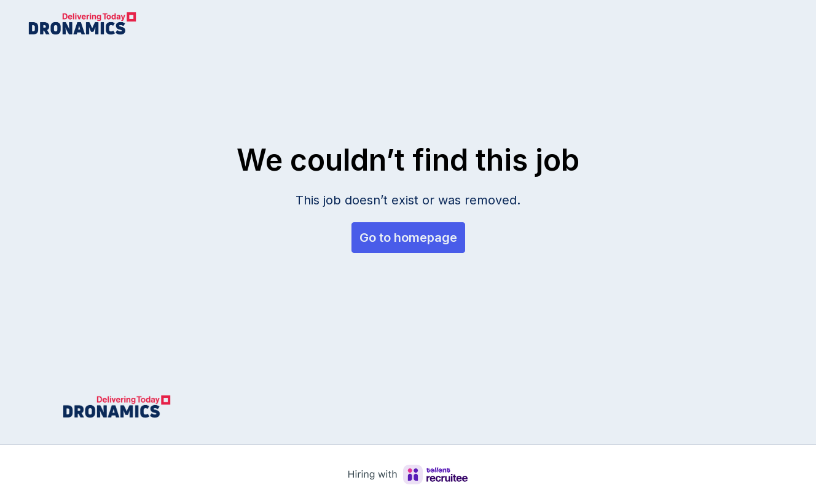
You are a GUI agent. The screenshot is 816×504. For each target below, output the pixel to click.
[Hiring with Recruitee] (408, 475)
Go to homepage (408, 238)
